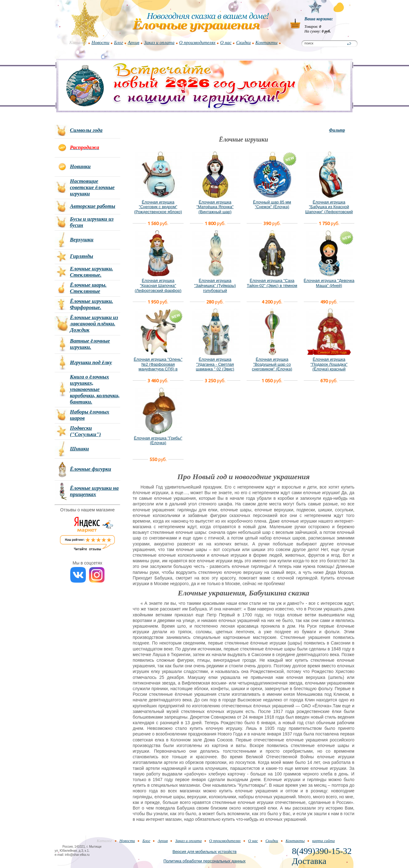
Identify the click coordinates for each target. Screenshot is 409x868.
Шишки (79, 449)
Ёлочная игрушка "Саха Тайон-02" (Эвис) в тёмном (272, 283)
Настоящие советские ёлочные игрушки (92, 187)
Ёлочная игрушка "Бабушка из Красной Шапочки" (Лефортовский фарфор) (329, 209)
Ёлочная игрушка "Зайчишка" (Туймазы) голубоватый (215, 285)
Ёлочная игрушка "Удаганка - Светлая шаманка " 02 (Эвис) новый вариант (215, 367)
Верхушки (82, 240)
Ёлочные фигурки (91, 469)
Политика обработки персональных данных (204, 861)
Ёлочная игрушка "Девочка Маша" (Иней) (329, 283)
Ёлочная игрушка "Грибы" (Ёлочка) (158, 441)
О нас (226, 43)
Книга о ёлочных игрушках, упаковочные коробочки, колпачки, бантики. (95, 389)
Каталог (78, 43)
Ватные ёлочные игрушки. (90, 344)
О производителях (197, 43)
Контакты (266, 43)
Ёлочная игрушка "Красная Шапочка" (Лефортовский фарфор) (158, 285)
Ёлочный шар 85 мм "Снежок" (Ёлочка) (272, 205)
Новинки (80, 166)
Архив (133, 43)
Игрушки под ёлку (91, 362)
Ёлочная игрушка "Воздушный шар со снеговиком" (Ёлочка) (272, 364)
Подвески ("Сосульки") (85, 431)
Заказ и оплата (159, 43)
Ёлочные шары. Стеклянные (88, 288)
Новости (100, 43)
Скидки (243, 43)
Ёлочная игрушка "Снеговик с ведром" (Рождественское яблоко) (158, 207)
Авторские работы (93, 206)
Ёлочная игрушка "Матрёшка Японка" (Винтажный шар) (215, 207)
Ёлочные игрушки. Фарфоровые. (91, 304)
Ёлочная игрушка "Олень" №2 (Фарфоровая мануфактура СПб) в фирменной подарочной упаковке (158, 369)
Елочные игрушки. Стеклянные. (91, 272)
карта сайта (323, 841)
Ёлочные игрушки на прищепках (94, 491)
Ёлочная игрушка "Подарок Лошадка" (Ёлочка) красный (329, 364)
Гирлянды (81, 256)
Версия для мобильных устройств (204, 852)
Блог (118, 43)
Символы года (86, 130)
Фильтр (337, 130)
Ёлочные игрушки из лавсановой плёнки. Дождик (94, 324)
